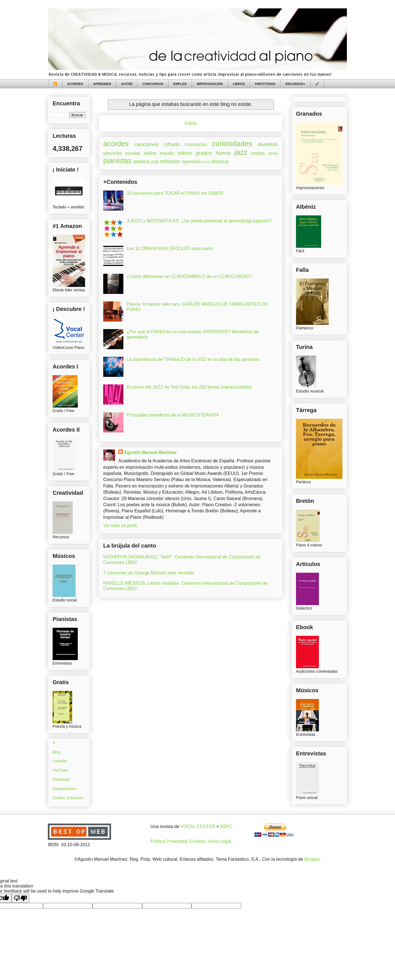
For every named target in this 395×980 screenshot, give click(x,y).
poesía (142, 161)
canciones (146, 144)
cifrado (172, 144)
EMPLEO (180, 84)
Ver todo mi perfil (120, 526)
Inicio (191, 123)
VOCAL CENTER (198, 826)
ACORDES (75, 84)
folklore (185, 153)
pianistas (117, 161)
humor (223, 153)
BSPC (226, 826)
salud (206, 162)
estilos (150, 153)
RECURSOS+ (295, 84)
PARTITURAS (265, 84)
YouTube (60, 770)
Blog (57, 752)
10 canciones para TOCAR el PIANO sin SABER (175, 193)
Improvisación (65, 789)
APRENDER (102, 84)
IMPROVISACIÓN (210, 84)
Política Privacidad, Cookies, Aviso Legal (191, 841)
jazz (241, 152)
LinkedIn (60, 761)
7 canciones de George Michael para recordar (149, 573)
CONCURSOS (153, 84)
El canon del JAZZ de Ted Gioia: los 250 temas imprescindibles (189, 387)
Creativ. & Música (68, 798)
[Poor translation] (20, 898)
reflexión (170, 161)
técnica (220, 161)
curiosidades (232, 144)
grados (204, 153)
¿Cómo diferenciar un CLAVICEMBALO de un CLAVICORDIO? (189, 276)
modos (258, 153)
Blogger (312, 859)
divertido (268, 144)
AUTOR (127, 84)
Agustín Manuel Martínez (150, 452)
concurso (196, 144)
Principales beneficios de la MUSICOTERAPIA (173, 415)
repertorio (191, 162)
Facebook (61, 779)
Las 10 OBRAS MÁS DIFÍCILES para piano (170, 248)
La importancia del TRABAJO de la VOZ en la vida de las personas (193, 359)
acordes (116, 144)
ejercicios (113, 153)
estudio (167, 153)
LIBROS (239, 84)
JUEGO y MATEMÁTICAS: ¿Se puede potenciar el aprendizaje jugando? (199, 221)
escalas (133, 153)
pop (155, 162)
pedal (273, 153)
